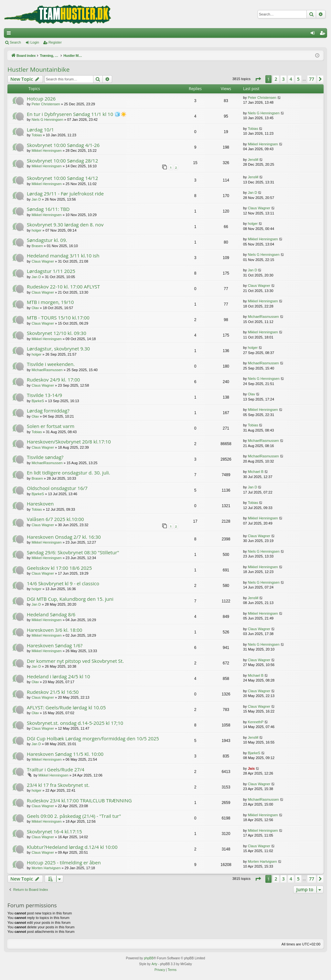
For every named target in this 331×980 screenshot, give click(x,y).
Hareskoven (40, 504)
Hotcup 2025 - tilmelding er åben (64, 862)
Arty (155, 964)
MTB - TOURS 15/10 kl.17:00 (58, 318)
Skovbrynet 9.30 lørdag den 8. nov (65, 224)
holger (37, 230)
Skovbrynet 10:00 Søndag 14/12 (62, 178)
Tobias (37, 135)
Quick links (10, 34)
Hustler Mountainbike (38, 69)
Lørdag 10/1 (40, 130)
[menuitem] (160, 970)
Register (55, 42)
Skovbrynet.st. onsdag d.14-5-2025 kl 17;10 (75, 723)
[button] (258, 79)
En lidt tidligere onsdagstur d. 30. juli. (69, 473)
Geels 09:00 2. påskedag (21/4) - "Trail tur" (74, 816)
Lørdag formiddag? (48, 411)
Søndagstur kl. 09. (47, 240)
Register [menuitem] (324, 34)
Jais (251, 768)
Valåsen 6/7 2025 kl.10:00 (55, 519)
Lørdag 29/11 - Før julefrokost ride (65, 193)
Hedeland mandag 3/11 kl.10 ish (63, 255)
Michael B (256, 472)
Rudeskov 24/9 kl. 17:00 (53, 380)
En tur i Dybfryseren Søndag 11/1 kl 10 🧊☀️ (77, 114)
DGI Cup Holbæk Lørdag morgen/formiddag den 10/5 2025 (93, 738)
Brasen (37, 246)
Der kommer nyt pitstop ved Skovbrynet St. (75, 661)
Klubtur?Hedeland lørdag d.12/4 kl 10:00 (72, 847)
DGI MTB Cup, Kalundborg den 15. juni (70, 599)
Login (35, 42)
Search (15, 42)
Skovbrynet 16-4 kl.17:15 (54, 831)
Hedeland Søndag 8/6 (51, 614)
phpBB (149, 958)
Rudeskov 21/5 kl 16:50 (53, 692)
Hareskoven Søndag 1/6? (55, 645)
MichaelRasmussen (263, 317)
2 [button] (276, 79)
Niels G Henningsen (48, 120)
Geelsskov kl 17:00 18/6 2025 (59, 568)
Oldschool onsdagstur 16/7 (57, 488)
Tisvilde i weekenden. (51, 364)
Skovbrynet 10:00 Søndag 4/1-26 (63, 145)
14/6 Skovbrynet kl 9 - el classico (63, 583)
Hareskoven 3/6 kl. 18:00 (54, 630)
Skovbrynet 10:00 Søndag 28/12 (62, 161)
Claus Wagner (259, 208)
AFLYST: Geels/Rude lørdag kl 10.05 (66, 707)
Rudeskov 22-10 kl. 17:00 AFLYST (63, 287)
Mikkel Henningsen (47, 151)
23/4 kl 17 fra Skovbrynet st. (58, 785)
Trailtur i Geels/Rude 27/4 (56, 769)
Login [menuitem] (314, 34)
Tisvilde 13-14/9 (44, 395)
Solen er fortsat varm (51, 426)
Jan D (36, 199)
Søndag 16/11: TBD (48, 209)
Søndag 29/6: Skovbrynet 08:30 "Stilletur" (73, 552)
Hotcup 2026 (41, 99)
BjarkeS (38, 401)
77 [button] (312, 79)
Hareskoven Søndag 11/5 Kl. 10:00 (65, 754)
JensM (253, 160)
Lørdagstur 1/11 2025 (51, 271)
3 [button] (283, 79)
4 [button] (291, 79)
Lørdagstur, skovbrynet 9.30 (58, 349)
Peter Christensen (46, 104)
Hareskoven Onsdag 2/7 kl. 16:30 (64, 537)
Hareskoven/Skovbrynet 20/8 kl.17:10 (69, 442)
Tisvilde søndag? (45, 457)
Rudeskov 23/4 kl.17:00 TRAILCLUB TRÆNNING (79, 800)
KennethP (256, 722)
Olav (35, 308)
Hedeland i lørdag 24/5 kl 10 (59, 676)
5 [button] (298, 79)
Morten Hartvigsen (46, 868)
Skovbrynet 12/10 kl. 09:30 (57, 333)
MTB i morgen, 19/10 (50, 302)
